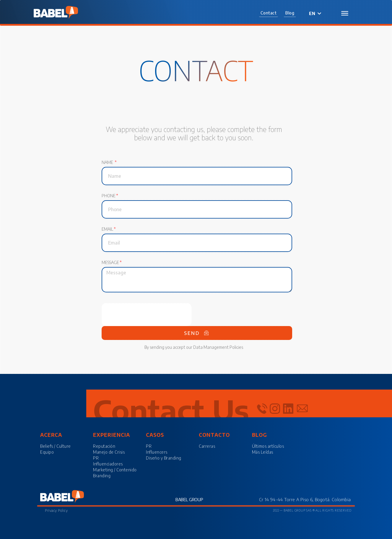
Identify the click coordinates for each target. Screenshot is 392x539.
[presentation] (147, 315)
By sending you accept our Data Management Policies (194, 347)
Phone (109, 196)
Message (110, 263)
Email (107, 230)
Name (108, 163)
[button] (269, 13)
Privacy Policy (56, 510)
